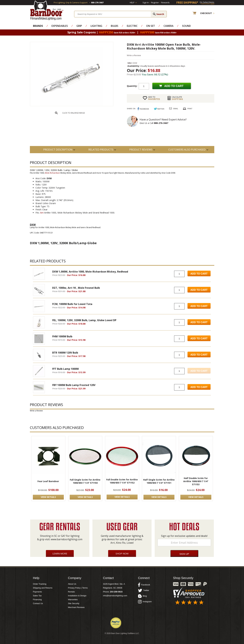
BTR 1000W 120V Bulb (65, 353)
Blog (142, 596)
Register (155, 2)
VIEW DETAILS (48, 497)
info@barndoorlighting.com (115, 596)
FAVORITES (154, 98)
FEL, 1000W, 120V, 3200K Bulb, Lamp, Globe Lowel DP (84, 320)
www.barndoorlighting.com (67, 539)
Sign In (146, 2)
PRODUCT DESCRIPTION (58, 150)
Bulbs (115, 26)
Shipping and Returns (43, 588)
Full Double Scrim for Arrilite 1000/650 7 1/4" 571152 (122, 481)
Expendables (60, 26)
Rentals (71, 592)
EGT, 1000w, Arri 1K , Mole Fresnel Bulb (76, 288)
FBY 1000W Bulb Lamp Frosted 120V (74, 385)
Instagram (145, 602)
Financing (37, 600)
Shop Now (122, 553)
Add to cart (174, 86)
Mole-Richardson (52, 173)
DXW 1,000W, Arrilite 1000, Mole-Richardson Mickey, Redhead (90, 272)
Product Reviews (141, 150)
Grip (79, 26)
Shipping (177, 98)
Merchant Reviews (76, 607)
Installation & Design (77, 596)
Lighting (96, 26)
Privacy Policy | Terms (78, 588)
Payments (38, 592)
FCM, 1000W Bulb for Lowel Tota (72, 304)
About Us (72, 584)
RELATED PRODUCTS (101, 150)
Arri (42, 213)
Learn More (60, 553)
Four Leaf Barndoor (48, 481)
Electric (132, 26)
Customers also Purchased (187, 150)
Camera (169, 26)
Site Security (74, 603)
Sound (186, 26)
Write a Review (134, 55)
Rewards (165, 2)
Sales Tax (37, 596)
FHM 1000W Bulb (62, 336)
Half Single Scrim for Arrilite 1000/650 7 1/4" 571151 (159, 481)
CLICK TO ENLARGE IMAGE (74, 113)
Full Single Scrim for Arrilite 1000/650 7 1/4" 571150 (85, 481)
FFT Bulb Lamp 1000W (66, 369)
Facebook (144, 585)
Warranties (73, 600)
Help (132, 2)
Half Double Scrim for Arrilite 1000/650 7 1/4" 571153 (196, 481)
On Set (151, 26)
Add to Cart (199, 274)
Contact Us (38, 603)
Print (190, 109)
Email (176, 109)
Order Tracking (40, 584)
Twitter (144, 590)
